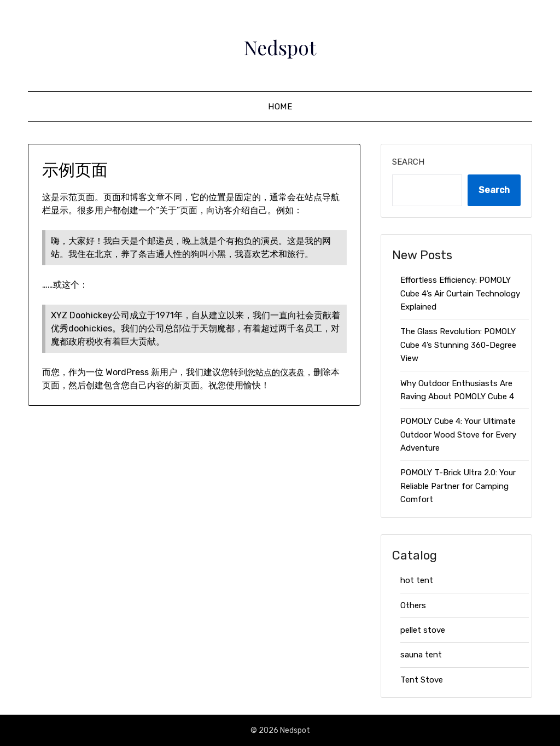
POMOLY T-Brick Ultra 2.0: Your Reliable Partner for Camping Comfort (458, 486)
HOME (280, 107)
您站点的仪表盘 (278, 372)
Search (408, 162)
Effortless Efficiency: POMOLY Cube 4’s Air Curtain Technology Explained (460, 293)
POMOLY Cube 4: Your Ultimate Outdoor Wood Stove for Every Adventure (458, 435)
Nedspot (280, 44)
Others (413, 605)
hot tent (417, 580)
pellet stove (423, 630)
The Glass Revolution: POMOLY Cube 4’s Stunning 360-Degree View (458, 345)
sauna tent (421, 655)
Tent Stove (422, 680)
